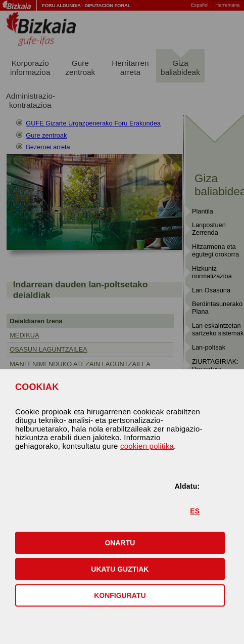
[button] (120, 543)
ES (195, 511)
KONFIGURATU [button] (120, 595)
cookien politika (147, 446)
